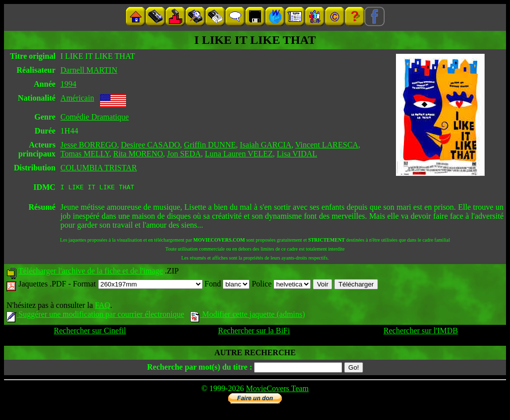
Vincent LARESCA (327, 145)
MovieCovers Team (277, 390)
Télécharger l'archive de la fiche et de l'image (91, 272)
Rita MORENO (138, 154)
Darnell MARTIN (89, 70)
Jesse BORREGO (88, 145)
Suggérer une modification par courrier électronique (95, 316)
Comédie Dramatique (94, 117)
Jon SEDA (184, 154)
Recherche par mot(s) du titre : (199, 368)
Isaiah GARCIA (266, 145)
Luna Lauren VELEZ (239, 154)
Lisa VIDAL (297, 154)
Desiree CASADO (151, 145)
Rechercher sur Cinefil (90, 332)
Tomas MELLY (85, 154)
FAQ (102, 307)
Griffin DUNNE (210, 145)
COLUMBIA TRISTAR (99, 168)
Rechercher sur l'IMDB (421, 332)
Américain (77, 98)
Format (137, 285)
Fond (227, 285)
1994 (68, 84)
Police (281, 285)
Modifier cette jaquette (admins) (248, 316)
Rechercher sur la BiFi (254, 332)
